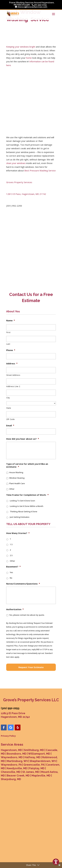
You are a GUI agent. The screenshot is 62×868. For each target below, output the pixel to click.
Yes (11, 572)
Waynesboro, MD (12, 757)
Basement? (13, 567)
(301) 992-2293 (10, 708)
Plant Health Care (17, 483)
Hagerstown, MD (11, 750)
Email (10, 426)
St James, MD (31, 772)
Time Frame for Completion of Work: (27, 495)
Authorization (15, 609)
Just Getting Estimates (20, 517)
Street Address (13, 375)
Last (8, 344)
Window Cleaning (17, 478)
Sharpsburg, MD (11, 779)
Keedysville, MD (17, 768)
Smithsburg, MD (34, 750)
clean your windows (16, 163)
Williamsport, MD (39, 754)
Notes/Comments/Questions (23, 584)
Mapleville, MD (41, 776)
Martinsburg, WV (17, 761)
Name (11, 321)
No (11, 578)
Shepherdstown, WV (43, 761)
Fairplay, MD (37, 768)
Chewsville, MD (11, 772)
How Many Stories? (18, 533)
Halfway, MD (32, 757)
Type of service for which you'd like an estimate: (27, 465)
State (9, 408)
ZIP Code (10, 419)
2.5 (11, 555)
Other (12, 489)
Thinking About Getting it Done (24, 511)
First (8, 332)
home (29, 58)
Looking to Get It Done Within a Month (27, 506)
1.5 (11, 544)
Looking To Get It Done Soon (22, 501)
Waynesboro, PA (11, 765)
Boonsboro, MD (17, 754)
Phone (11, 350)
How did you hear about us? (23, 439)
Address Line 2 (13, 386)
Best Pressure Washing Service (40, 170)
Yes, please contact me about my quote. (27, 615)
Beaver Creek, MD (18, 776)
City (8, 398)
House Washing (16, 472)
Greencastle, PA (34, 765)
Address (12, 364)
